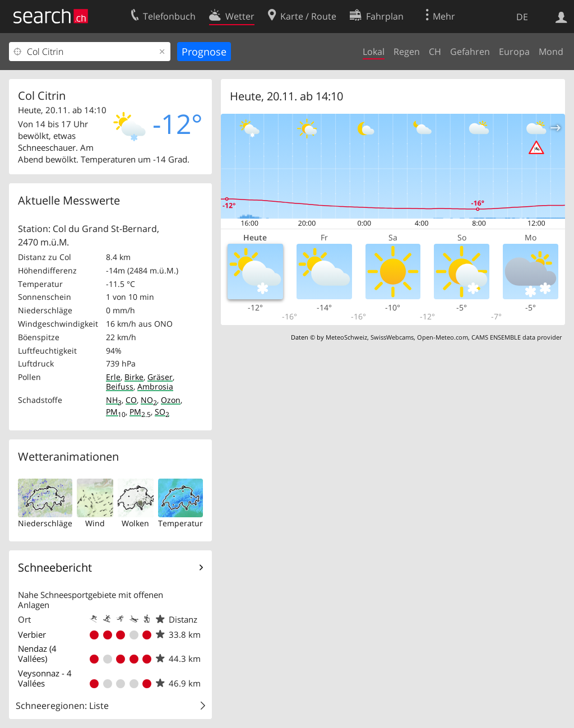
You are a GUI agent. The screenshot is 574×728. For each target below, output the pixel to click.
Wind (95, 523)
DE (522, 17)
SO (162, 412)
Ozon (171, 400)
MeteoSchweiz (346, 337)
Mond (551, 52)
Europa (514, 52)
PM (116, 412)
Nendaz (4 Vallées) (37, 653)
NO (149, 400)
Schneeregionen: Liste (62, 706)
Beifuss (120, 386)
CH (435, 52)
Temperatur (180, 523)
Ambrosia (155, 386)
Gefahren (470, 52)
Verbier (32, 634)
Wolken (135, 523)
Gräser (160, 377)
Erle (113, 377)
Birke (134, 377)
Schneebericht (55, 567)
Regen (407, 52)
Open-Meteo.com (443, 337)
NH (114, 400)
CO (131, 400)
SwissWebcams (392, 337)
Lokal (374, 52)
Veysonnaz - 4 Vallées (45, 678)
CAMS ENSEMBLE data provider (517, 337)
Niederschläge (45, 523)
